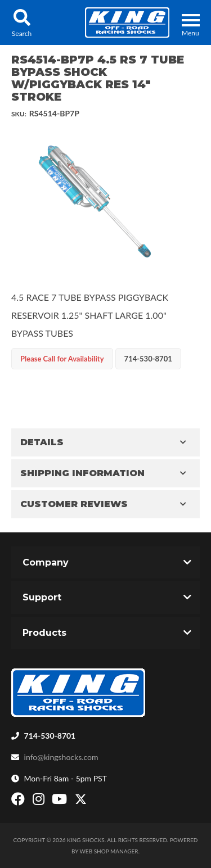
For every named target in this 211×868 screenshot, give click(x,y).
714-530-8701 (50, 736)
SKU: (19, 114)
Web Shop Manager (109, 851)
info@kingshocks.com (61, 757)
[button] (22, 22)
